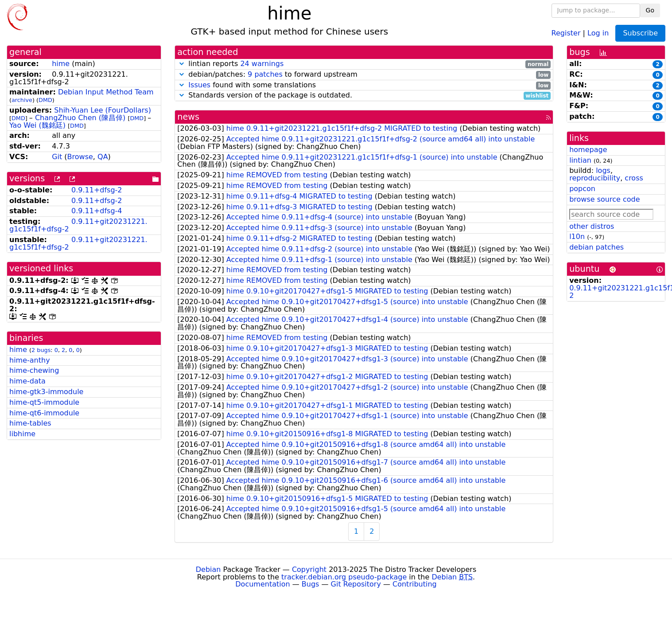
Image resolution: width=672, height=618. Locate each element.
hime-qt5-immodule (44, 402)
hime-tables (30, 423)
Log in (598, 33)
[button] (182, 64)
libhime (22, 434)
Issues (199, 85)
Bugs (311, 584)
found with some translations (364, 85)
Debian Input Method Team (106, 92)
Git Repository (356, 584)
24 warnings (262, 64)
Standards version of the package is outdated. (364, 96)
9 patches (265, 74)
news (188, 117)
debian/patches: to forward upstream (364, 75)
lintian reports (364, 64)
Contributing (415, 584)
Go (650, 10)
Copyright (309, 569)
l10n (577, 237)
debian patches (596, 247)
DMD (45, 100)
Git (57, 157)
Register (566, 33)
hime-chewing (34, 370)
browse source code (604, 199)
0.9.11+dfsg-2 (97, 190)
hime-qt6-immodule (44, 413)
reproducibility (595, 178)
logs (603, 170)
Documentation (262, 584)
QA (103, 157)
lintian (580, 160)
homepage (588, 150)
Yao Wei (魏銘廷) (37, 125)
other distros (592, 226)
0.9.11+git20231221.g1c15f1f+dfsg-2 (78, 225)
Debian (208, 569)
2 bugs (41, 350)
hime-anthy (30, 360)
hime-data (27, 381)
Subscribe (640, 33)
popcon (582, 189)
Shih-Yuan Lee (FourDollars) (103, 110)
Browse (80, 157)
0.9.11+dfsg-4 (97, 211)
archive (22, 100)
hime (61, 64)
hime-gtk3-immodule (46, 392)
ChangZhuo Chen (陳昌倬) (80, 118)
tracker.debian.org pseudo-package (344, 577)
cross (634, 178)
